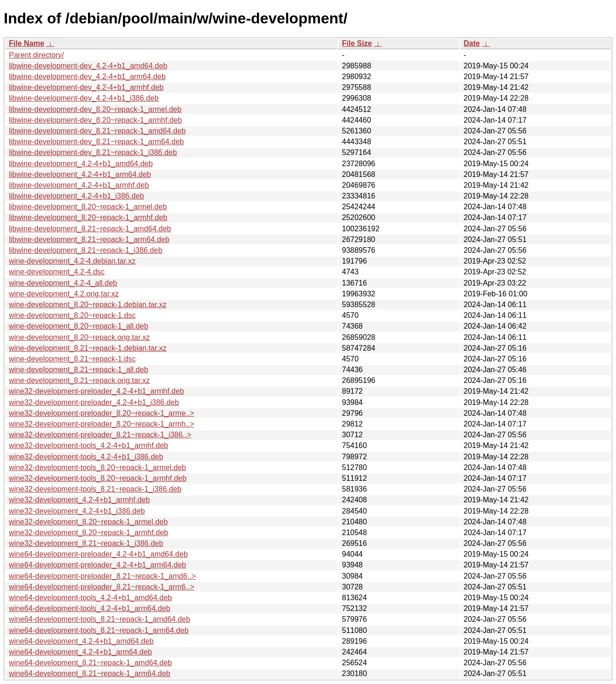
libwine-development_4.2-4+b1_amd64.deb (81, 164)
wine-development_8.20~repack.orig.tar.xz (79, 337)
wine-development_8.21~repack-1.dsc (72, 359)
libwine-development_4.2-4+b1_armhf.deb (79, 185)
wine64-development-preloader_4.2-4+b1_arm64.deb (97, 565)
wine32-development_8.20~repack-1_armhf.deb (88, 533)
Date (472, 43)
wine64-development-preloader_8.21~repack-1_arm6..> (102, 587)
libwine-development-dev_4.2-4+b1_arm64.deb (87, 77)
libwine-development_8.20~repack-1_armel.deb (88, 207)
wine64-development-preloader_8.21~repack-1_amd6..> (102, 576)
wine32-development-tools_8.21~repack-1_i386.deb (95, 489)
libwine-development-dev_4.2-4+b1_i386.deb (84, 98)
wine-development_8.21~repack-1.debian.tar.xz (88, 348)
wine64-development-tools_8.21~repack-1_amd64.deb (99, 619)
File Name (27, 43)
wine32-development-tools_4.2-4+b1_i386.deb (86, 457)
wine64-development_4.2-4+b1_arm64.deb (81, 652)
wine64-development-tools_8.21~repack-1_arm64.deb (99, 630)
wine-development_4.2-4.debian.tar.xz (72, 261)
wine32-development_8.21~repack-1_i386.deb (86, 543)
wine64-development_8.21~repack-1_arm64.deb (90, 673)
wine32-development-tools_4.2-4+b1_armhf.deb (88, 445)
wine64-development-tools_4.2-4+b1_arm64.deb (90, 608)
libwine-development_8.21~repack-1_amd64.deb (90, 229)
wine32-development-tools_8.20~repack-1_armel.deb (97, 467)
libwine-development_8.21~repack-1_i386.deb (86, 250)
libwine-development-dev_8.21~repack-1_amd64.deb (97, 131)
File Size (357, 43)
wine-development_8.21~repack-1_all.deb (79, 370)
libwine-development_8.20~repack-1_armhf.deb (88, 217)
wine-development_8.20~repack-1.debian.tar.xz (88, 305)
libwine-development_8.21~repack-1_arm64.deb (89, 239)
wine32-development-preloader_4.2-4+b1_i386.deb (94, 402)
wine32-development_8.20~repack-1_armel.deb (88, 522)
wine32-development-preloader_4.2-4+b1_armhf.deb (96, 391)
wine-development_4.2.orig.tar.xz (64, 294)
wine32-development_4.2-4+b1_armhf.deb (79, 500)
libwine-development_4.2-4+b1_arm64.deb (80, 174)
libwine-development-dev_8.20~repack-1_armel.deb (95, 109)
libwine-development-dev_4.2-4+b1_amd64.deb (88, 66)
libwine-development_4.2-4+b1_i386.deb (77, 196)
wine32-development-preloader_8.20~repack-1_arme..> (102, 413)
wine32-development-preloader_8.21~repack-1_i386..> (100, 435)
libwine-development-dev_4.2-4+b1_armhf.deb (86, 87)
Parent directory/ (36, 55)
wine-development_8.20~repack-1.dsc (72, 315)
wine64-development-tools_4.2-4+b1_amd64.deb (90, 598)
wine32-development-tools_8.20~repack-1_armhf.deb (98, 478)
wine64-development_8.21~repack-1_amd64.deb (90, 663)
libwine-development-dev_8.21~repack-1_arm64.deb (96, 142)
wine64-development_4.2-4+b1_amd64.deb (81, 641)
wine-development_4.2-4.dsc (57, 272)
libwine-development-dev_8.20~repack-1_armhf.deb (95, 120)
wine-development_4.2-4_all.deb (63, 283)
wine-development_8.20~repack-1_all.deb (79, 326)
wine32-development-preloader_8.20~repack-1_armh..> (102, 424)
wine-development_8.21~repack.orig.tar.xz (79, 380)
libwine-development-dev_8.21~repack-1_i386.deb (93, 152)
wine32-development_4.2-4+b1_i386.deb (77, 511)
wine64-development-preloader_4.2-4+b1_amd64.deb (98, 554)
